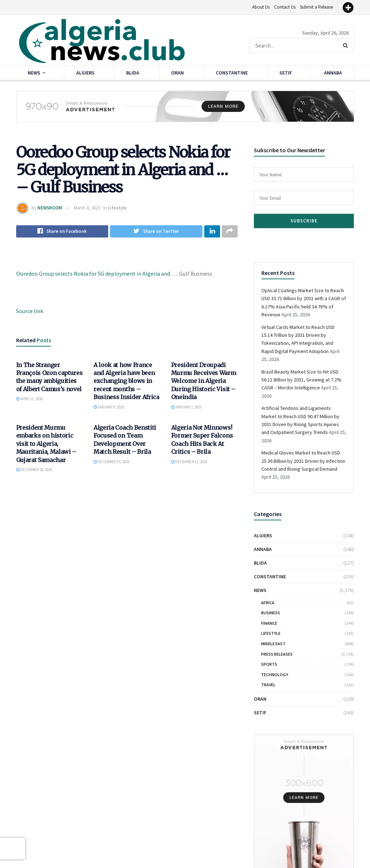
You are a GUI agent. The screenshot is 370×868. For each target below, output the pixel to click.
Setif (286, 73)
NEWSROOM (50, 208)
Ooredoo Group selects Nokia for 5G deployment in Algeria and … (97, 275)
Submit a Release (316, 7)
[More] (348, 8)
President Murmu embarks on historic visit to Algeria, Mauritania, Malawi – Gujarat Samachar (46, 445)
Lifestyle (117, 208)
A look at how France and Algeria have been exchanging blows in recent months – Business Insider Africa (126, 383)
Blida (133, 73)
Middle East (273, 644)
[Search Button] (347, 45)
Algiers (85, 73)
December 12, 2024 (189, 463)
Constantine (232, 73)
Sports (269, 664)
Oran (177, 73)
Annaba (333, 73)
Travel (268, 685)
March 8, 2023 (87, 208)
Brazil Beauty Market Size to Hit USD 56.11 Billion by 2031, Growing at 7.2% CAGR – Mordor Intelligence (302, 380)
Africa (268, 603)
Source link (30, 312)
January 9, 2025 (109, 408)
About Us (261, 7)
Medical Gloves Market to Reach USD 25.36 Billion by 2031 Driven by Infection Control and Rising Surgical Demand (303, 461)
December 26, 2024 (34, 471)
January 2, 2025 (186, 408)
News (34, 73)
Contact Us (285, 7)
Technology (275, 675)
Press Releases (277, 654)
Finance (269, 623)
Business (271, 613)
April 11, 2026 (29, 400)
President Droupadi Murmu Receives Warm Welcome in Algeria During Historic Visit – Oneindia (204, 383)
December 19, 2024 (111, 463)
